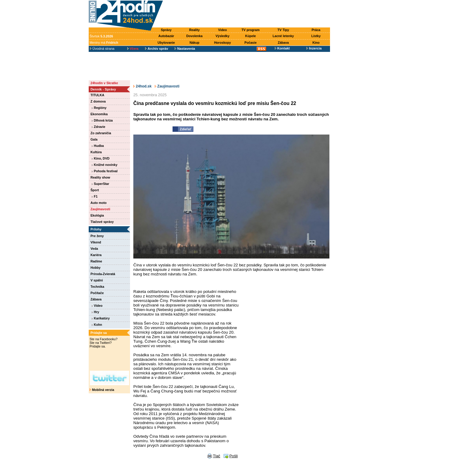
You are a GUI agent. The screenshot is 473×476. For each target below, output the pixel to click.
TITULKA (97, 95)
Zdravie (98, 127)
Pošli (233, 456)
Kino (316, 43)
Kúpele (251, 36)
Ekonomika (99, 114)
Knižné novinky (105, 165)
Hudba (98, 146)
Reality (194, 30)
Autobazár (166, 36)
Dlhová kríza (102, 120)
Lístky (316, 36)
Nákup (194, 43)
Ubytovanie (166, 43)
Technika (97, 287)
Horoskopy (223, 43)
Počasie (250, 43)
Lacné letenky (283, 36)
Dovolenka (195, 36)
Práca (316, 30)
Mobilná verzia (102, 390)
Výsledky (222, 36)
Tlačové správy (102, 222)
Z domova (98, 101)
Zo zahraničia (101, 133)
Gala (94, 139)
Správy (166, 30)
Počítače (97, 293)
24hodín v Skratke (104, 83)
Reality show (100, 177)
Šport (95, 190)
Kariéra (96, 255)
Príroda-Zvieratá (103, 274)
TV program (251, 30)
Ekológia (97, 215)
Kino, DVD (101, 158)
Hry (95, 312)
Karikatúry (101, 318)
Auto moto (98, 203)
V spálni (97, 280)
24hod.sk (142, 86)
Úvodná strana (102, 49)
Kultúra (96, 152)
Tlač (217, 456)
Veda (94, 249)
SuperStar (100, 184)
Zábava (283, 43)
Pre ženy (97, 236)
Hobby (95, 268)
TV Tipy (283, 30)
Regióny (99, 108)
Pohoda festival (105, 171)
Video (222, 30)
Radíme (96, 261)
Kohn (97, 325)
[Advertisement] (248, 14)
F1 (95, 196)
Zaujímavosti (100, 209)
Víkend (96, 242)
